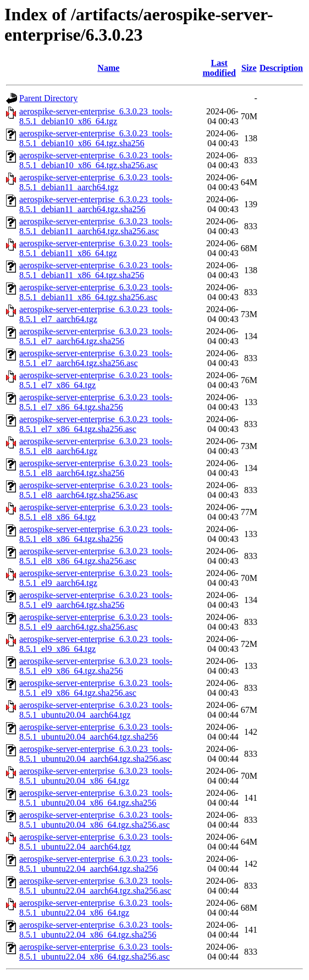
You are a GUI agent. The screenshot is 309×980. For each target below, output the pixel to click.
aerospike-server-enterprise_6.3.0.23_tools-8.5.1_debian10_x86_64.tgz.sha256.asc (96, 160)
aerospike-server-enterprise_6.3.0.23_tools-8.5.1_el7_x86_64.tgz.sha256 (96, 402)
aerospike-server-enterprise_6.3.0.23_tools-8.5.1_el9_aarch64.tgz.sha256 (96, 600)
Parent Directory (48, 98)
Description (281, 68)
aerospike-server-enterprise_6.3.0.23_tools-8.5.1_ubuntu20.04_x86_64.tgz (96, 776)
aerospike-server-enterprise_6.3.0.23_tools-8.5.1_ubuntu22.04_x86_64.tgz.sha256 (96, 930)
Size (249, 68)
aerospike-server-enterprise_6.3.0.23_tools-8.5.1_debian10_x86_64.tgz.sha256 (96, 138)
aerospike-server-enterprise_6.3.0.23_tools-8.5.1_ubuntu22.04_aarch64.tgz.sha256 (96, 864)
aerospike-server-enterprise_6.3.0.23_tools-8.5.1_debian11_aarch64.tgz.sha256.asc (96, 226)
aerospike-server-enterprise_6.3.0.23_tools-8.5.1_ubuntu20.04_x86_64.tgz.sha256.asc (96, 820)
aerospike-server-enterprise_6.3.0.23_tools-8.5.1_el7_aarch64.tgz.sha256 (96, 336)
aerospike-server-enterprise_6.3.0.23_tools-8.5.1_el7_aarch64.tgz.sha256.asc (96, 358)
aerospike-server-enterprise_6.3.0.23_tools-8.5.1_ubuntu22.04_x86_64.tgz (96, 908)
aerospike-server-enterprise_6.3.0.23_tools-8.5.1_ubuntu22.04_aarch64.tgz (96, 842)
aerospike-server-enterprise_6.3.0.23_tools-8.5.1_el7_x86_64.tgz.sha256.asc (96, 424)
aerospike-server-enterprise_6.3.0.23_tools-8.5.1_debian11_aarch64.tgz (96, 182)
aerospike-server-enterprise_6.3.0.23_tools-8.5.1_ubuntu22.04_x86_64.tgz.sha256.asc (96, 952)
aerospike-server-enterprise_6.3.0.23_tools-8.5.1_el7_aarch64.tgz (96, 314)
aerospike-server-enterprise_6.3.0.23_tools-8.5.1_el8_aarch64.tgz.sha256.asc (96, 490)
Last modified (219, 68)
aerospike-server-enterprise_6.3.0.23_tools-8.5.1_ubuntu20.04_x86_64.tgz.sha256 (96, 798)
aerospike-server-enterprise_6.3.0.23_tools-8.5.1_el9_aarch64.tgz (96, 578)
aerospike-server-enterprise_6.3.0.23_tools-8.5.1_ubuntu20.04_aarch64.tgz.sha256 (96, 732)
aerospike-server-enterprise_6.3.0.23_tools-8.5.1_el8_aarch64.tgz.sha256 (96, 468)
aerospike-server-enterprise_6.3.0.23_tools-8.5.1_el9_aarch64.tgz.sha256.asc (96, 622)
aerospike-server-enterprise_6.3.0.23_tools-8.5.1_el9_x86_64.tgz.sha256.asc (96, 688)
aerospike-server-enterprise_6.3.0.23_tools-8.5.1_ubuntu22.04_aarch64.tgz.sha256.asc (96, 886)
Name (108, 68)
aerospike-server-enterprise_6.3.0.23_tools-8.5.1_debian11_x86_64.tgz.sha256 (96, 270)
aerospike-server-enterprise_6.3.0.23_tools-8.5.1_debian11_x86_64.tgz (96, 248)
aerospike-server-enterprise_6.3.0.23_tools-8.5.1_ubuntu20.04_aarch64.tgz (96, 710)
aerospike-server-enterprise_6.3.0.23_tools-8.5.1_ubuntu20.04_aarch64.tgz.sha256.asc (96, 754)
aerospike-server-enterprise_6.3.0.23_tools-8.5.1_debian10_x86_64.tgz (96, 116)
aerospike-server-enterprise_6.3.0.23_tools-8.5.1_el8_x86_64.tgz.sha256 (96, 534)
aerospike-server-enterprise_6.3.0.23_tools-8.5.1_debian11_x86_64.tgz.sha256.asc (96, 292)
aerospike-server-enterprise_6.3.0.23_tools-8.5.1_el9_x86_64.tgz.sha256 (96, 666)
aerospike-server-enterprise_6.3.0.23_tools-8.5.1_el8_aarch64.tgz (96, 446)
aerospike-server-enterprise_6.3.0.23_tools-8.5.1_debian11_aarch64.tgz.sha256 (96, 204)
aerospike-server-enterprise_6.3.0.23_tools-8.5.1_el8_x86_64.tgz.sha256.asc (96, 556)
